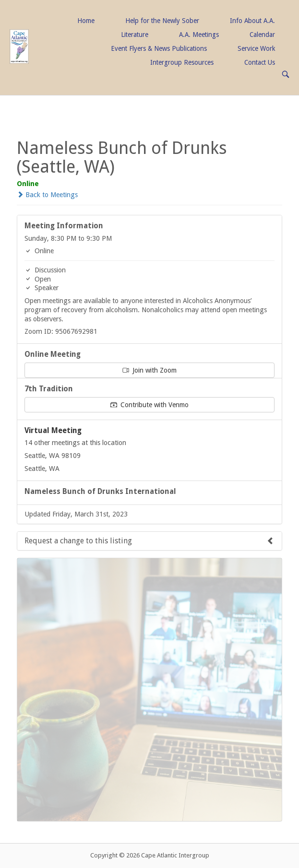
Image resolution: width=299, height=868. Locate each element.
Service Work (256, 48)
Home (86, 21)
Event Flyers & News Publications (159, 48)
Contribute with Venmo (149, 405)
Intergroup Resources (182, 62)
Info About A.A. (252, 21)
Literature (135, 35)
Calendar (262, 35)
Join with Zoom (149, 370)
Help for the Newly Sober (162, 21)
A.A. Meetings (199, 35)
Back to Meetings (47, 195)
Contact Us (260, 62)
